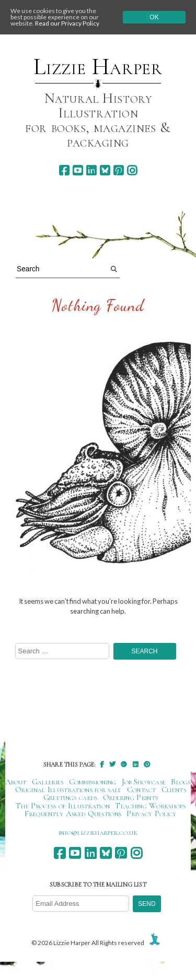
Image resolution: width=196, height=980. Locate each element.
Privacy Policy (151, 814)
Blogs (181, 782)
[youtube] (78, 170)
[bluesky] (105, 170)
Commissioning (93, 782)
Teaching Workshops (150, 806)
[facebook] (64, 170)
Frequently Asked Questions (73, 814)
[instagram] (132, 170)
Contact (142, 790)
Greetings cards (71, 797)
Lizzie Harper (98, 67)
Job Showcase (144, 782)
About (16, 782)
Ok (154, 17)
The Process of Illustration (63, 806)
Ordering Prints (131, 797)
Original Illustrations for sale (68, 790)
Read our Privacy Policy (67, 23)
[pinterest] (118, 170)
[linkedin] (91, 170)
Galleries (48, 782)
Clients (174, 790)
